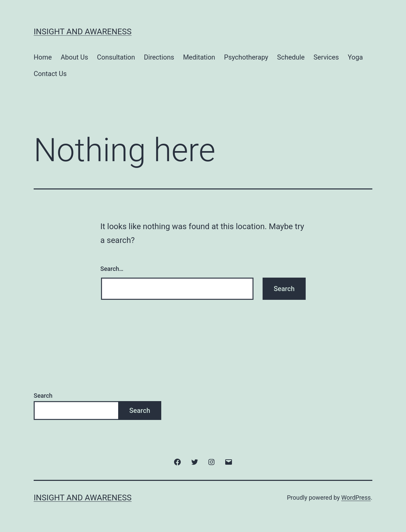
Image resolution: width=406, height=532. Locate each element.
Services (326, 57)
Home (43, 57)
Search (43, 396)
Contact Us (50, 74)
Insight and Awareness (83, 32)
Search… (112, 269)
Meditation (199, 57)
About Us (74, 57)
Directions (159, 57)
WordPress (356, 498)
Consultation (116, 57)
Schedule (291, 57)
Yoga (355, 57)
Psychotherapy (246, 57)
